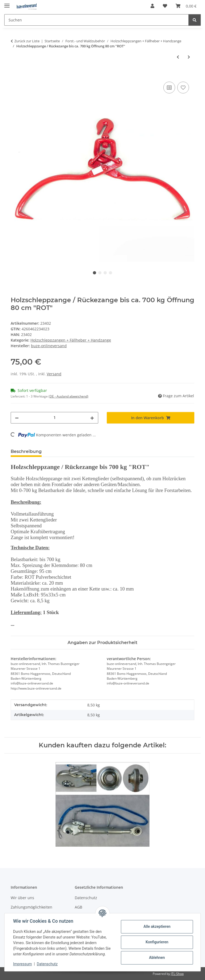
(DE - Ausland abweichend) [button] (68, 396)
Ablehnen (157, 958)
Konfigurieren (157, 942)
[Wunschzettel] (165, 6)
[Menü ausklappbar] (7, 3)
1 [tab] (94, 273)
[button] (152, 6)
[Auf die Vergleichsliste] (169, 88)
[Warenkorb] (186, 6)
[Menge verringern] (17, 418)
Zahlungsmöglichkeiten (31, 907)
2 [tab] (100, 273)
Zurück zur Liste (27, 41)
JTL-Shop (177, 974)
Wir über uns (22, 898)
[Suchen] (96, 20)
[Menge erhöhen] (92, 418)
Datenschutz (47, 964)
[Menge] (54, 418)
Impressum (22, 964)
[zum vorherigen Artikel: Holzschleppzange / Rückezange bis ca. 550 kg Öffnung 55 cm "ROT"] (178, 57)
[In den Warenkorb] (15, 74)
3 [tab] (105, 273)
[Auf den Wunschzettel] (183, 88)
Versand (54, 374)
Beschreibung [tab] (26, 451)
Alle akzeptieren (157, 926)
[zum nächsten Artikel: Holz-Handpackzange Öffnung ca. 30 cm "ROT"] (189, 57)
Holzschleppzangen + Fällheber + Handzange (71, 340)
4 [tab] (111, 273)
